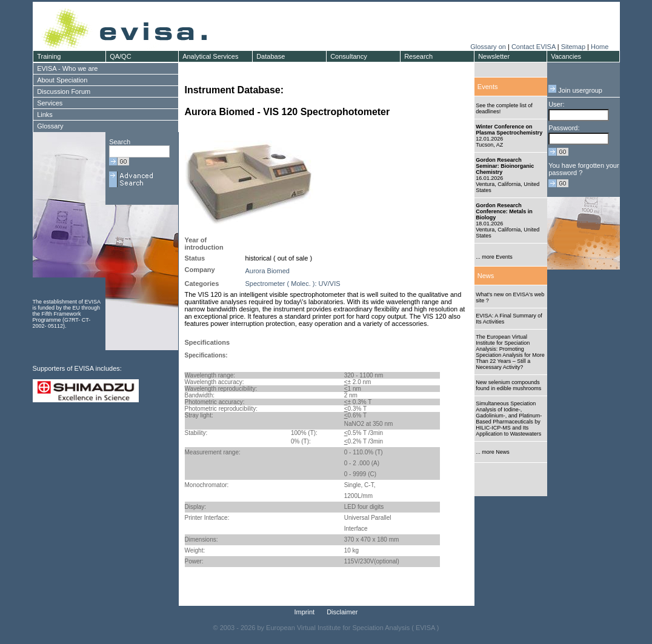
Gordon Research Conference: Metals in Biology (504, 211)
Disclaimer (342, 612)
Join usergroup (575, 90)
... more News (493, 452)
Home (600, 47)
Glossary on (489, 47)
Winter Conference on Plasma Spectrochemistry (509, 130)
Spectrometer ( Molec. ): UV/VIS (293, 284)
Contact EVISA (534, 47)
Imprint (305, 612)
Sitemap (573, 47)
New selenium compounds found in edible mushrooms (508, 385)
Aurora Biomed (268, 271)
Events (488, 87)
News (486, 276)
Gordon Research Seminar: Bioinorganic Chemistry (505, 166)
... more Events (494, 257)
